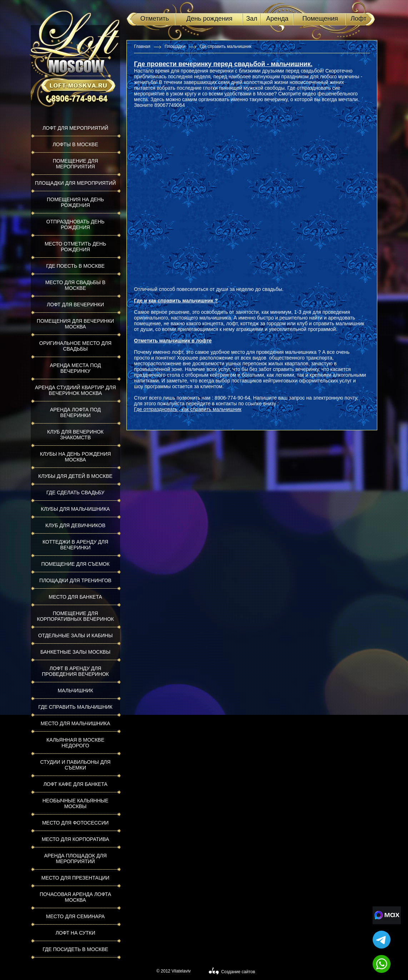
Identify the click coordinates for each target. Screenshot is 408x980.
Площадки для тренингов (75, 580)
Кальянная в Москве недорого (75, 743)
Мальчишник (75, 691)
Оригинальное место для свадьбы (75, 346)
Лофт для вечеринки (75, 305)
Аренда (277, 19)
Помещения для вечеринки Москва (75, 324)
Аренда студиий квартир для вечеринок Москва (76, 390)
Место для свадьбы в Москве (75, 285)
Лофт (358, 19)
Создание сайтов (238, 972)
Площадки (175, 46)
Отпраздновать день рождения (76, 224)
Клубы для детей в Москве (75, 476)
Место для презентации (75, 878)
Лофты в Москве (75, 144)
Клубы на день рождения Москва (76, 457)
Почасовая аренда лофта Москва (75, 897)
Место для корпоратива (76, 839)
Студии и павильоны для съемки (76, 765)
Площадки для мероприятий (76, 183)
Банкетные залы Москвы (75, 652)
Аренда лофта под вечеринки (75, 412)
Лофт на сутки (75, 933)
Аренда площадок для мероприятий (75, 858)
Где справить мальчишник (75, 707)
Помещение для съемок (75, 564)
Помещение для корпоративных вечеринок (75, 616)
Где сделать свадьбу (75, 493)
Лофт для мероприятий (75, 128)
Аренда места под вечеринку (76, 368)
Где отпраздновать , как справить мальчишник (188, 409)
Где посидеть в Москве (75, 949)
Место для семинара (75, 916)
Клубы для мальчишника (76, 509)
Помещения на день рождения (75, 202)
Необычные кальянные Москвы (76, 803)
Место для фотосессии (75, 823)
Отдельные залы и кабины (76, 635)
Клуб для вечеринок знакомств (75, 435)
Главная (142, 46)
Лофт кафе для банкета (75, 784)
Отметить (155, 19)
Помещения (320, 19)
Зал (252, 19)
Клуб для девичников (75, 525)
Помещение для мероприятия (76, 164)
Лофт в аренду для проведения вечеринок (75, 671)
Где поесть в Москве (75, 266)
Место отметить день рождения (75, 247)
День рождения (210, 19)
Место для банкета (75, 597)
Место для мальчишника (76, 723)
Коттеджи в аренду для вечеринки (75, 545)
